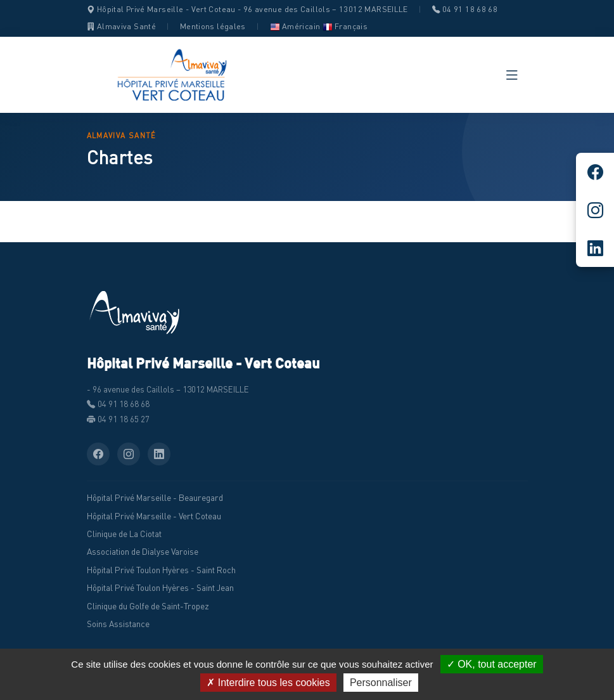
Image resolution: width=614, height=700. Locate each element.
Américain (295, 26)
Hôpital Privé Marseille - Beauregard (155, 498)
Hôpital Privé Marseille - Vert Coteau (154, 516)
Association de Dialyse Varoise (143, 552)
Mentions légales (213, 26)
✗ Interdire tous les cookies (268, 683)
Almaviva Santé (122, 26)
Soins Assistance (118, 624)
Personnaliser (381, 683)
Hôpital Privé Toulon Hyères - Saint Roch (161, 570)
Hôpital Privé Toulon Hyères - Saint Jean (160, 588)
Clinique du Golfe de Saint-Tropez (148, 606)
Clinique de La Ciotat (124, 534)
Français (345, 26)
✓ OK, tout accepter (492, 664)
